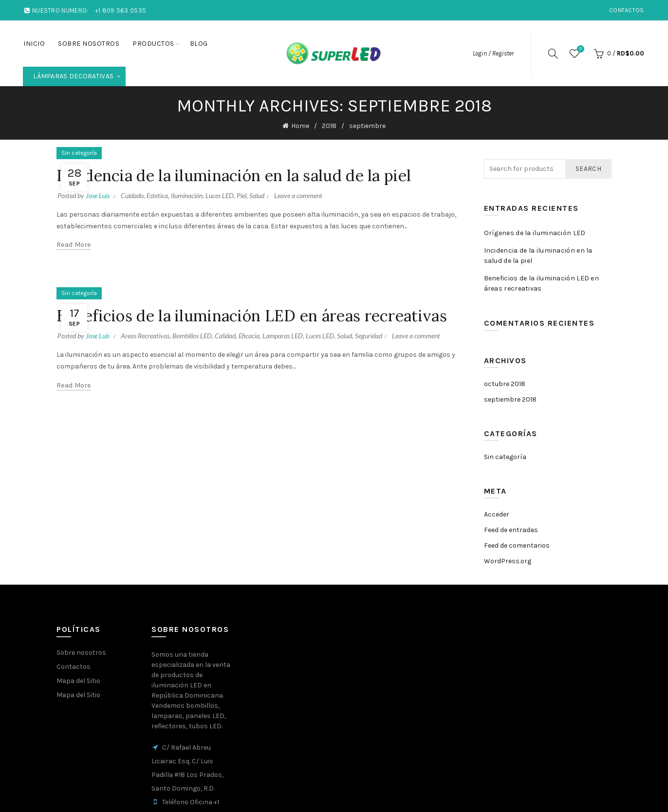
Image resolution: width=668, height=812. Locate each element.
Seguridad (369, 336)
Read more (74, 245)
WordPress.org (508, 561)
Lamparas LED (283, 336)
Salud (257, 195)
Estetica (157, 195)
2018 (329, 126)
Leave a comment (298, 195)
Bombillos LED (192, 336)
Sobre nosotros (89, 44)
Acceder (497, 514)
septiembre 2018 (510, 399)
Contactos (627, 10)
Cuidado (132, 195)
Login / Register (493, 53)
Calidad (225, 336)
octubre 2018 (505, 384)
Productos (153, 44)
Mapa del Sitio (78, 681)
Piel (241, 195)
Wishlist (579, 49)
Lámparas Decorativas (79, 74)
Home (300, 126)
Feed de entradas (511, 530)
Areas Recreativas (145, 336)
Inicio (34, 44)
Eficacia (249, 336)
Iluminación (187, 195)
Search (588, 169)
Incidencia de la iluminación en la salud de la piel (234, 175)
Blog (199, 44)
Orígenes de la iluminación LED (535, 233)
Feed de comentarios (517, 545)
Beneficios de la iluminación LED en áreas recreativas (252, 316)
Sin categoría (79, 153)
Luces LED (220, 195)
